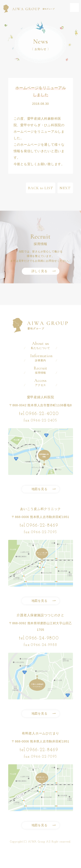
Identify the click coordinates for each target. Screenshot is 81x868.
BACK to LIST (40, 188)
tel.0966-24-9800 (39, 638)
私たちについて (40, 345)
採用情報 (40, 370)
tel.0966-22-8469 (39, 525)
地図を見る (40, 489)
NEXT (65, 188)
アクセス (40, 382)
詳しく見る (40, 271)
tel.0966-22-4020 (39, 414)
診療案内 (40, 358)
